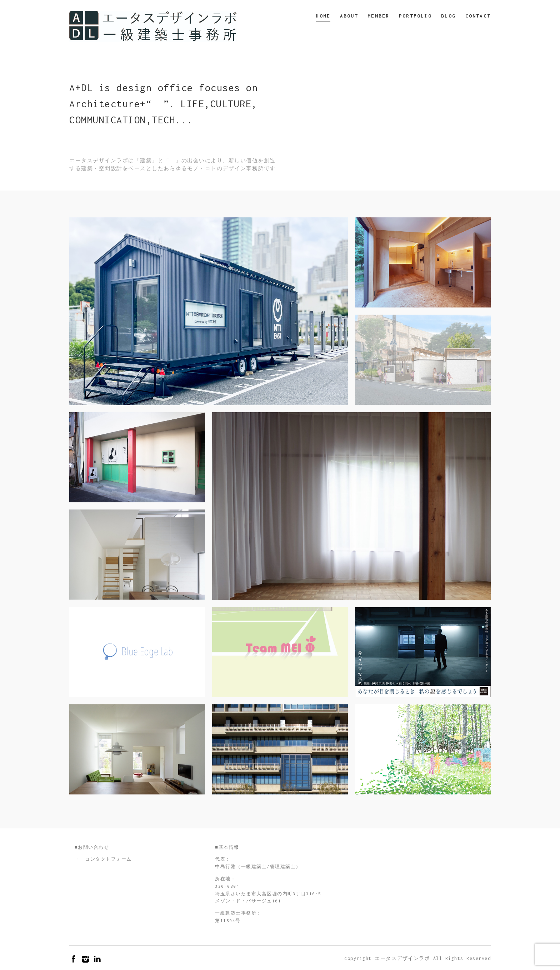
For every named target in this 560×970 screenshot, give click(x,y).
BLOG (448, 16)
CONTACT (478, 16)
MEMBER (378, 16)
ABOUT (349, 16)
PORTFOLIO (415, 16)
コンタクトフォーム (108, 859)
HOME (323, 16)
